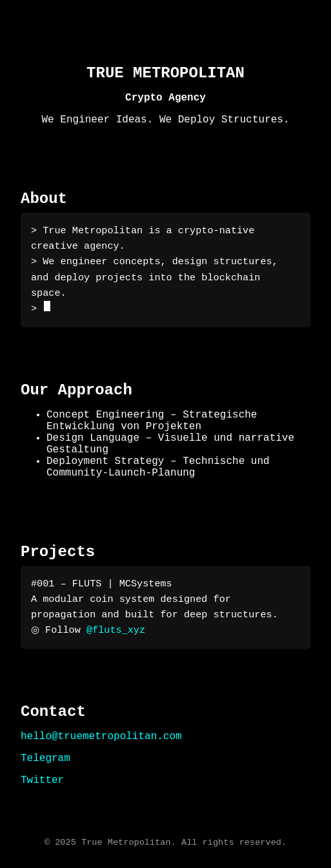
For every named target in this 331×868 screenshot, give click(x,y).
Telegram (45, 758)
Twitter (42, 780)
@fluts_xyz (113, 630)
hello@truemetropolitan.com (101, 737)
